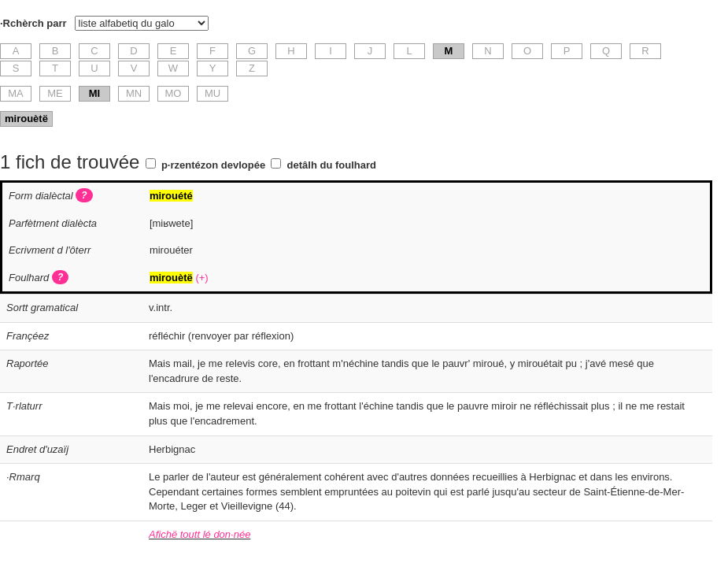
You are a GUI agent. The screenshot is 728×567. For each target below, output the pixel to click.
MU (212, 93)
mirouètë (26, 119)
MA (16, 93)
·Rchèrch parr (33, 23)
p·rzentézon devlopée (213, 165)
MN (134, 93)
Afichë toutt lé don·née (200, 534)
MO (174, 93)
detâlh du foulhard (332, 165)
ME (55, 93)
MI (94, 93)
